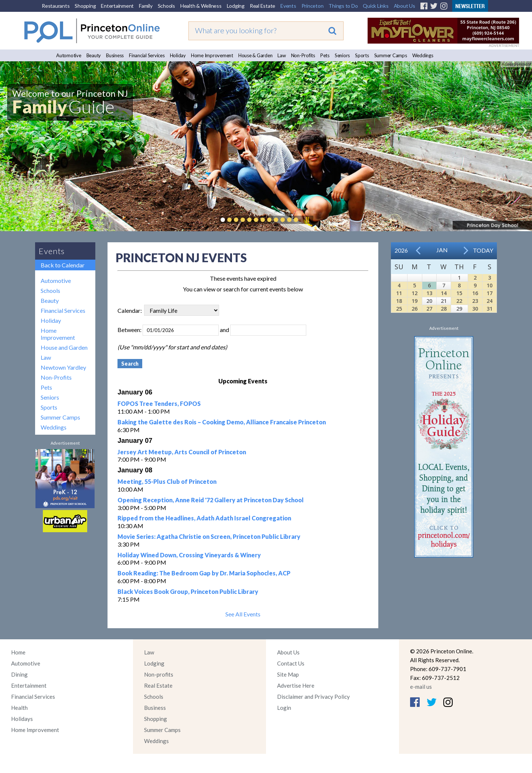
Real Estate (262, 6)
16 (475, 293)
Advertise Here (296, 685)
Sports (362, 55)
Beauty (94, 55)
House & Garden (255, 55)
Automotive (69, 55)
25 (399, 309)
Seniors (342, 55)
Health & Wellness (201, 6)
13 (429, 293)
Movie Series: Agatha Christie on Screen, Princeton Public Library (209, 536)
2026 (401, 250)
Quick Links (376, 6)
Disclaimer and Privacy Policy (313, 697)
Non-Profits (303, 55)
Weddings (423, 55)
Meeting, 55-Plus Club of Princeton (167, 481)
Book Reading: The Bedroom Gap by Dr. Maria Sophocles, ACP (204, 573)
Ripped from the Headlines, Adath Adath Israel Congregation (204, 518)
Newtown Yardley (63, 367)
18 (399, 301)
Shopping (85, 6)
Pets (325, 55)
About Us (405, 6)
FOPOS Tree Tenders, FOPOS (159, 403)
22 (459, 301)
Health (19, 708)
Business (115, 55)
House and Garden (64, 347)
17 (490, 293)
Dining (19, 674)
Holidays (22, 719)
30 (475, 309)
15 (459, 293)
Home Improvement (212, 55)
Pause (307, 220)
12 (415, 293)
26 (415, 309)
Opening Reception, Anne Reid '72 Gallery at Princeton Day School (211, 500)
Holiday (178, 55)
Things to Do (343, 6)
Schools (166, 6)
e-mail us (421, 687)
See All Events (243, 614)
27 (429, 309)
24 (490, 301)
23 (475, 301)
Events (288, 6)
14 (444, 293)
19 (415, 301)
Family (146, 6)
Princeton (313, 6)
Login (284, 708)
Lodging (236, 6)
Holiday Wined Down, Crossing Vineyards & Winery (189, 555)
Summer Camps (391, 55)
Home (18, 652)
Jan (442, 250)
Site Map (288, 674)
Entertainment (117, 6)
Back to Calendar (63, 265)
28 (444, 309)
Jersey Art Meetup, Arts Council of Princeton (182, 452)
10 (490, 285)
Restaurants (56, 6)
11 (399, 293)
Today (483, 250)
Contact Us (291, 663)
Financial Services (147, 55)
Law (282, 55)
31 (490, 309)
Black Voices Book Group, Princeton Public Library (188, 591)
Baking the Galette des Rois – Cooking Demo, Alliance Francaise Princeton (222, 422)
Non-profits (159, 674)
